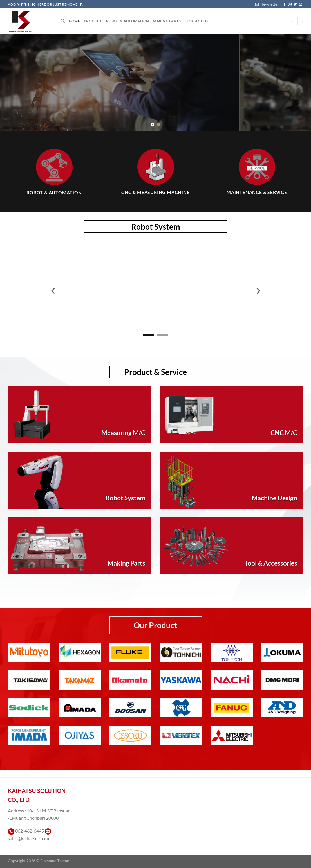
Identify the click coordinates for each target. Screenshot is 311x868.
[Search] (63, 21)
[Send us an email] (301, 4)
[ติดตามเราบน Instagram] (290, 4)
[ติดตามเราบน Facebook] (284, 4)
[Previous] (53, 291)
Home (74, 21)
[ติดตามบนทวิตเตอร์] (295, 4)
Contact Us (196, 21)
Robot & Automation (128, 21)
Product (93, 21)
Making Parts (167, 21)
